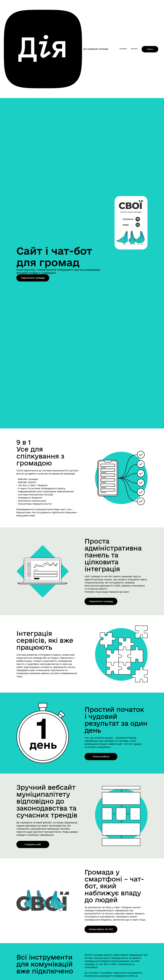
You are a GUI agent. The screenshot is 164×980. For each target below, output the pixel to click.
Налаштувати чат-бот (101, 929)
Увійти (150, 49)
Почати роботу (101, 757)
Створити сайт (33, 844)
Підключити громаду (33, 278)
